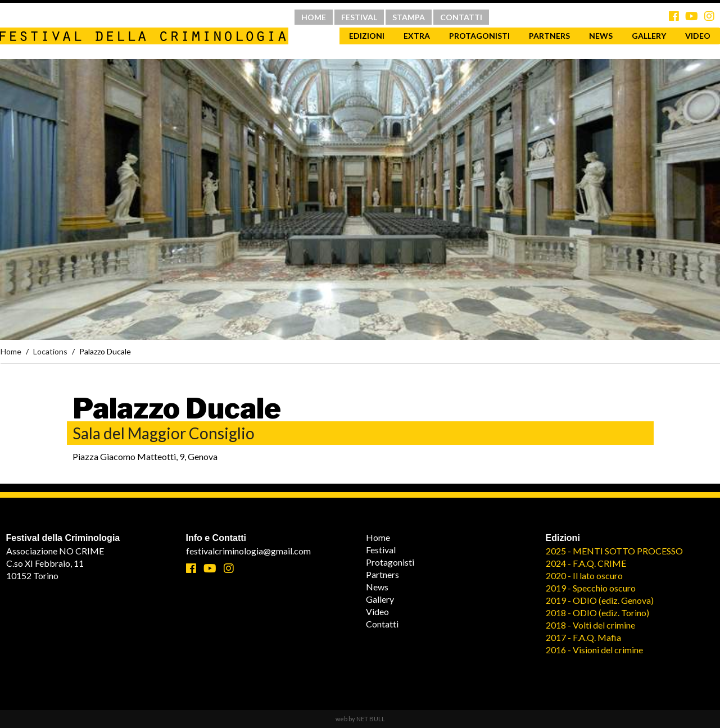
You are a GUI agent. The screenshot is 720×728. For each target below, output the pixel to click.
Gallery (649, 36)
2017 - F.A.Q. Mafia (583, 637)
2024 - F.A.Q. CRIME (586, 563)
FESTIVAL (359, 17)
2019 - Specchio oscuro (591, 588)
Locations (50, 351)
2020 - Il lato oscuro (584, 575)
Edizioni (367, 36)
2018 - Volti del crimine (590, 625)
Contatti (382, 624)
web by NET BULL (360, 719)
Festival (381, 550)
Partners (549, 36)
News (601, 36)
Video (377, 611)
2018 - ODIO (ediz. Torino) (597, 613)
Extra (417, 36)
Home (11, 351)
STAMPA (409, 17)
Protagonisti (479, 36)
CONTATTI (461, 17)
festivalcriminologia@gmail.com (248, 551)
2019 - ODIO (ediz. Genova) (600, 600)
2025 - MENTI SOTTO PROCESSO (614, 551)
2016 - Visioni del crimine (594, 650)
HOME (314, 17)
